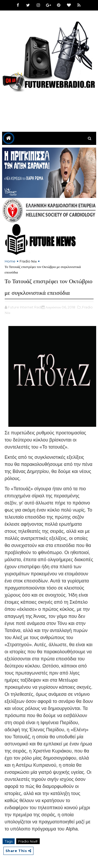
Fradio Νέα (28, 261)
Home (10, 261)
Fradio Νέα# (28, 841)
